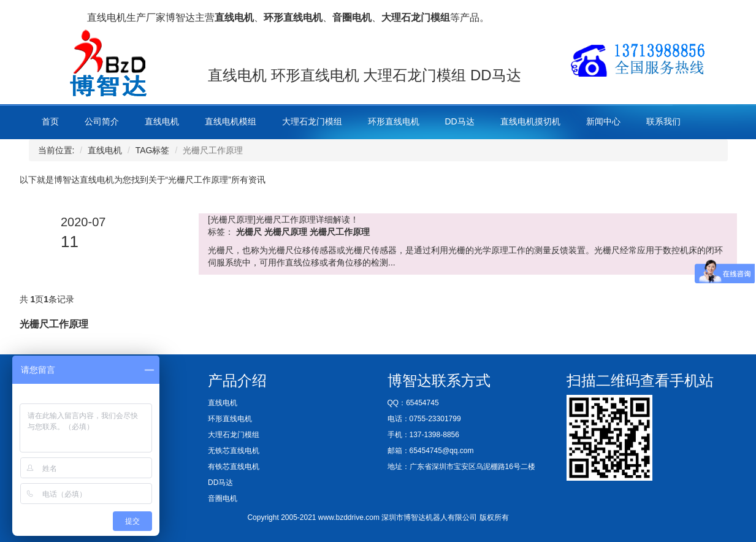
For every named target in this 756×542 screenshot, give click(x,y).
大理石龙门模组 (312, 121)
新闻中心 (603, 121)
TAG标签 (153, 150)
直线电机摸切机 (530, 121)
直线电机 (162, 121)
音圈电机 (223, 498)
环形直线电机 (394, 121)
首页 (50, 121)
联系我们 (663, 121)
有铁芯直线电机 (234, 467)
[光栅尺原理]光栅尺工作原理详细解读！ (283, 219)
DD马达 (460, 121)
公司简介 (102, 121)
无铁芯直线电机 (234, 451)
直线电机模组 (231, 121)
